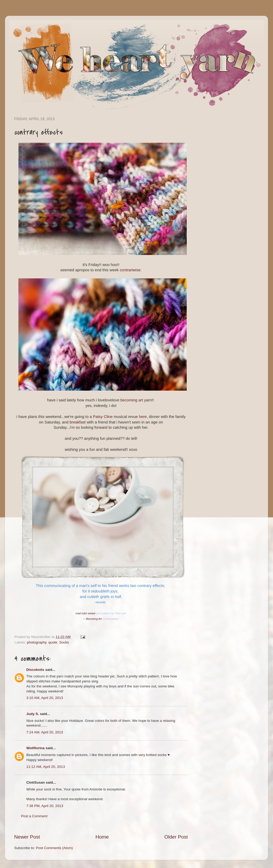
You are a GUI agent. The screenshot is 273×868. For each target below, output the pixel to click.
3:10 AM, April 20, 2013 (45, 698)
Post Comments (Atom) (54, 848)
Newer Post (27, 837)
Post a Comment (34, 816)
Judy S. (33, 714)
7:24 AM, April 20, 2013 (45, 732)
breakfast (78, 422)
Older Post (176, 837)
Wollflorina (36, 748)
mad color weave (85, 613)
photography (37, 642)
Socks (64, 642)
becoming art (132, 400)
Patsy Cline (103, 417)
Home (102, 837)
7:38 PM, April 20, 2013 (45, 806)
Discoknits (35, 670)
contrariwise (130, 270)
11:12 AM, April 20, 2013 (46, 767)
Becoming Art (94, 619)
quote (53, 642)
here (143, 417)
